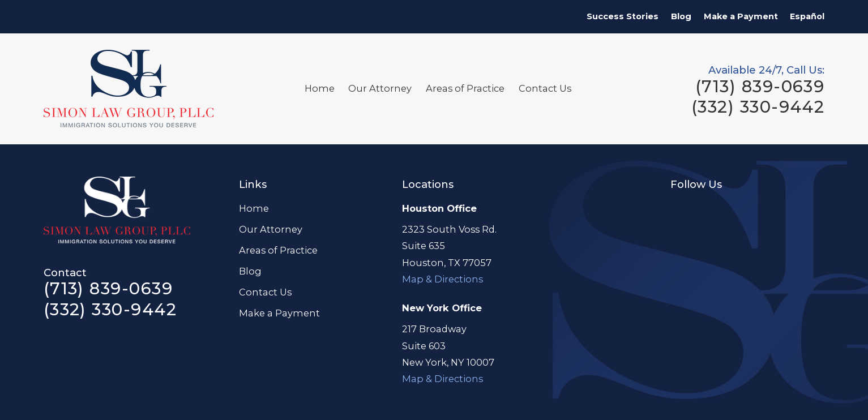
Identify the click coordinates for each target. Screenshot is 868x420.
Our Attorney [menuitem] (380, 88)
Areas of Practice (278, 250)
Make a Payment (741, 16)
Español (807, 16)
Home (254, 208)
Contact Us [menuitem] (545, 88)
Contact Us (265, 292)
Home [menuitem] (320, 88)
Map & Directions (442, 279)
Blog (681, 16)
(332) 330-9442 (758, 107)
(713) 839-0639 (760, 86)
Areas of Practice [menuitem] (465, 88)
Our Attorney (271, 229)
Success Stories (623, 16)
